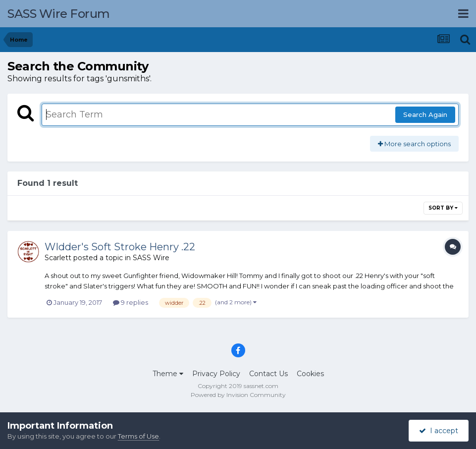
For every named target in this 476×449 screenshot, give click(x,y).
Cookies (310, 374)
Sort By (443, 208)
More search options (414, 144)
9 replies (131, 302)
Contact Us (268, 374)
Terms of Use (138, 436)
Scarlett (58, 258)
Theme (168, 374)
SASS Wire (151, 258)
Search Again (425, 114)
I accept (439, 431)
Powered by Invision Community (238, 395)
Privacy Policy (216, 374)
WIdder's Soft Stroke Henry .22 (120, 247)
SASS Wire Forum (59, 14)
